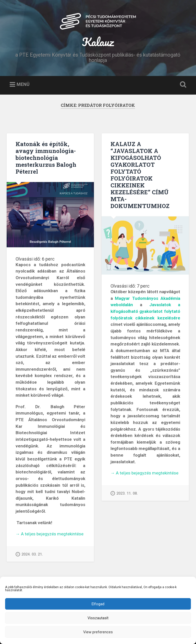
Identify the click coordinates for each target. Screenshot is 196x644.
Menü (23, 84)
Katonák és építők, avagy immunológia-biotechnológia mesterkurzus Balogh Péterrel (46, 158)
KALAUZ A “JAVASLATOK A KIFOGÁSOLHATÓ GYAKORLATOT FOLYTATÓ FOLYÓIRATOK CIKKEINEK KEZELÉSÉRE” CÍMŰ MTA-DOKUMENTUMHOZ (140, 175)
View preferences (98, 632)
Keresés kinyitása (182, 85)
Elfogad (98, 604)
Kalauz (98, 42)
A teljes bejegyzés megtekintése (50, 534)
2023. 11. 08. (124, 493)
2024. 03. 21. (29, 554)
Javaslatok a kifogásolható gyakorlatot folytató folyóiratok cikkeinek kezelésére (145, 311)
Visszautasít (98, 618)
